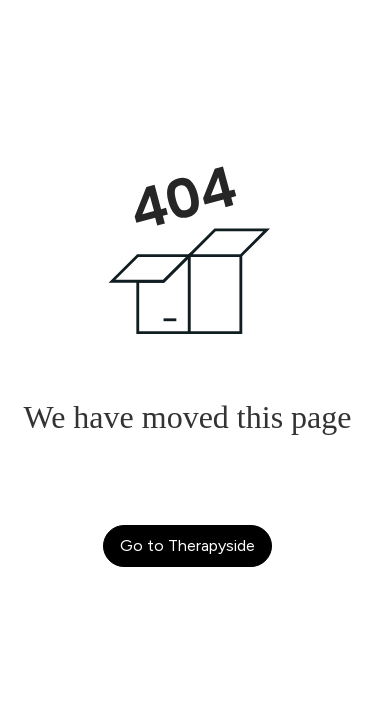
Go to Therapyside (187, 545)
